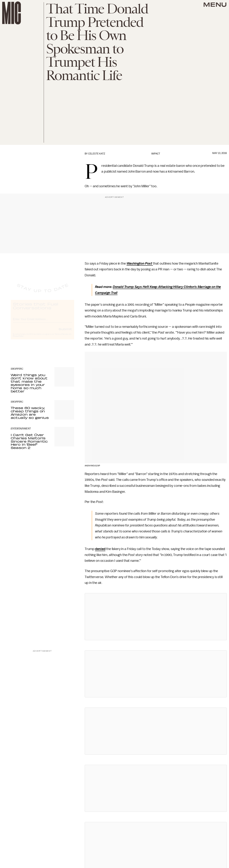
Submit (65, 332)
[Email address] (42, 322)
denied (100, 549)
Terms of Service (61, 338)
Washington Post (139, 263)
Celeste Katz (97, 154)
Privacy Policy (18, 340)
